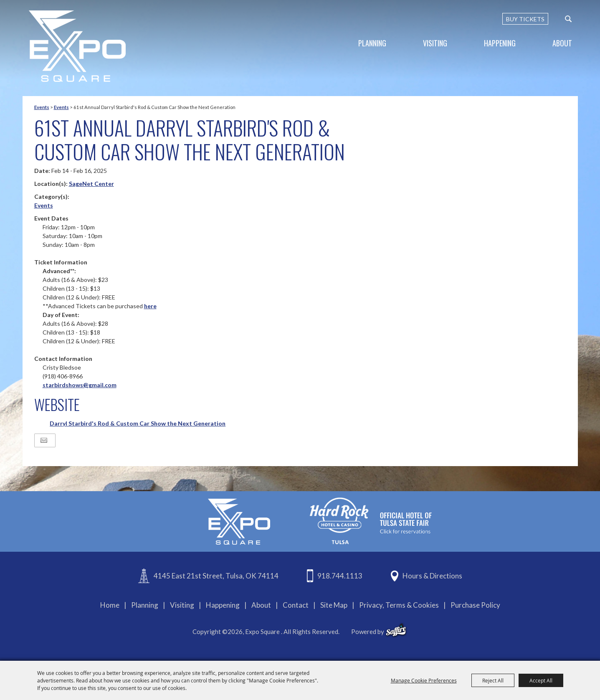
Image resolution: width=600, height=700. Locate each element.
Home (110, 605)
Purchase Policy (475, 605)
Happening (500, 43)
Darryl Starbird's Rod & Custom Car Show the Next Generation (138, 423)
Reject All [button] (493, 680)
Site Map (334, 605)
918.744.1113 (340, 576)
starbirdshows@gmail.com (80, 385)
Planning (372, 43)
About (562, 43)
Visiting (435, 43)
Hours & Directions (432, 576)
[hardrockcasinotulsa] (371, 521)
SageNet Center (91, 184)
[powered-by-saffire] (396, 630)
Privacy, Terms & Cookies (399, 605)
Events (42, 107)
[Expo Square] (77, 46)
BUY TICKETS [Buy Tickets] (525, 19)
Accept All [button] (541, 680)
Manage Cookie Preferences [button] (424, 680)
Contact (296, 605)
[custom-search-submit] (568, 19)
